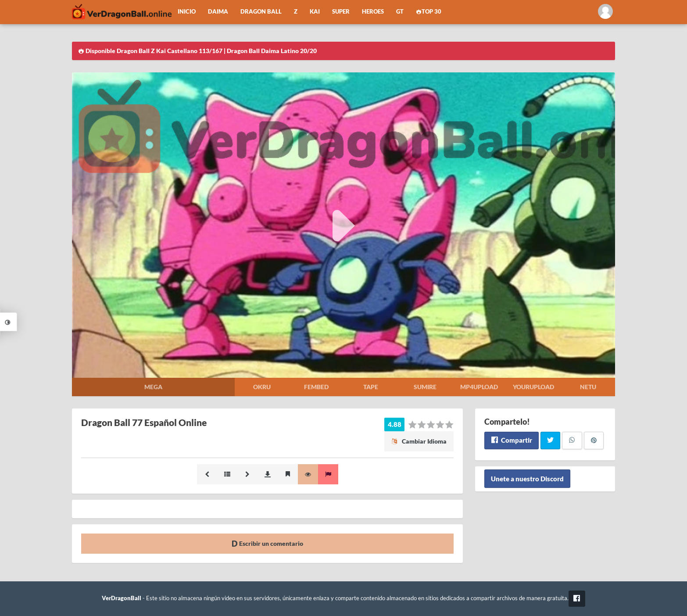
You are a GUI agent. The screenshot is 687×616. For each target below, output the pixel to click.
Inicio (187, 12)
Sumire (425, 387)
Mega (153, 387)
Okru (262, 387)
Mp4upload (479, 387)
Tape (371, 387)
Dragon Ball (261, 12)
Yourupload (533, 387)
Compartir (511, 440)
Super (341, 12)
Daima (218, 12)
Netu (588, 387)
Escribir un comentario (267, 543)
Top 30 (429, 12)
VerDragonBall (122, 598)
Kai (315, 12)
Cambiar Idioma (419, 441)
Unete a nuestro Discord (527, 479)
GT (400, 12)
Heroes (373, 12)
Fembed (316, 387)
